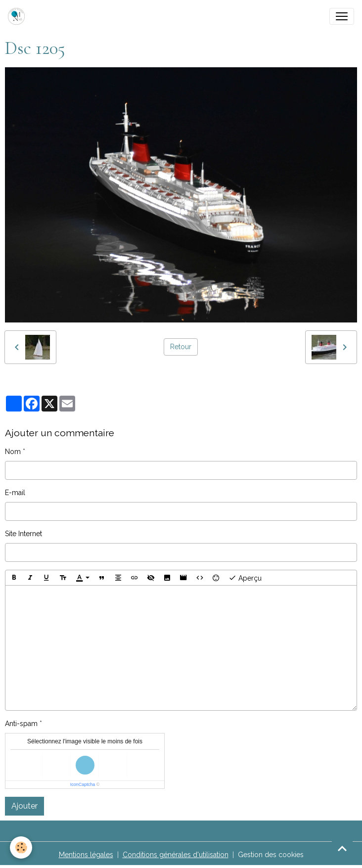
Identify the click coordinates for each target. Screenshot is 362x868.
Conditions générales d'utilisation (176, 855)
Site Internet (23, 534)
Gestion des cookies (271, 855)
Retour (181, 347)
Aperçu (245, 578)
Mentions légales (86, 855)
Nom (13, 452)
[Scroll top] (342, 848)
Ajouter (24, 806)
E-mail (15, 493)
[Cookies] (21, 847)
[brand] (18, 16)
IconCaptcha (83, 784)
